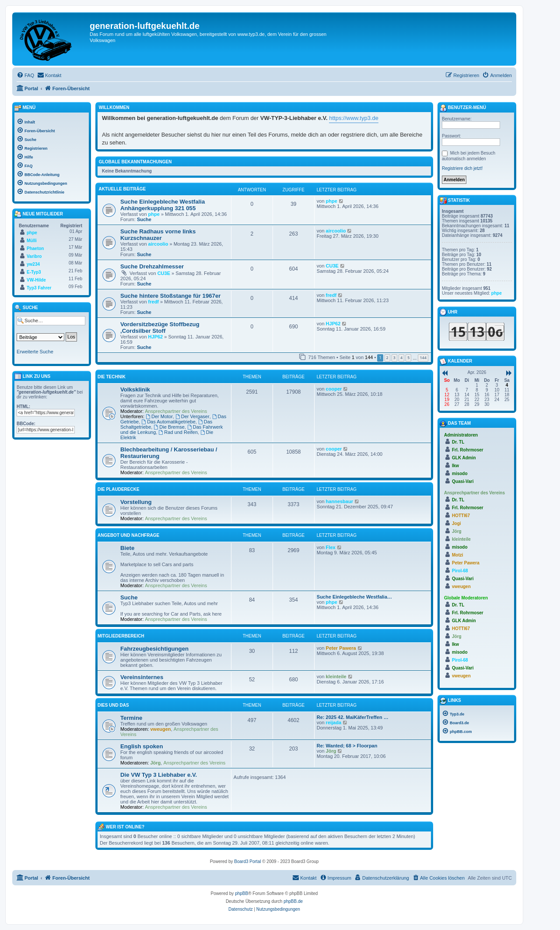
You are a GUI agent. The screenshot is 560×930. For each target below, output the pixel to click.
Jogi (457, 523)
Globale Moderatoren (466, 598)
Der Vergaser (192, 416)
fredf (154, 302)
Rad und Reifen (178, 432)
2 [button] (387, 358)
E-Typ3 (34, 272)
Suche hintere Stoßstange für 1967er (170, 296)
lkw (455, 466)
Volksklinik (135, 389)
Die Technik (112, 377)
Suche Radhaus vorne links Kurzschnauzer (158, 235)
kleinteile (336, 676)
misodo (460, 474)
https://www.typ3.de (354, 118)
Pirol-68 (460, 571)
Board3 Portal (247, 861)
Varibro (34, 256)
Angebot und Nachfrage (128, 535)
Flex (331, 547)
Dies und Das (113, 705)
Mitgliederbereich (121, 636)
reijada (334, 722)
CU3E (164, 273)
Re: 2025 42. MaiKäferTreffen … (353, 717)
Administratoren (461, 435)
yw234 (33, 264)
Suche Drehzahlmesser (152, 266)
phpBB (241, 893)
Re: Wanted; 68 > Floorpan (347, 746)
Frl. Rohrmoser (468, 450)
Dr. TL (458, 442)
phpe (154, 214)
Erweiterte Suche (35, 352)
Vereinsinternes (142, 677)
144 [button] (423, 358)
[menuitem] (25, 75)
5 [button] (408, 358)
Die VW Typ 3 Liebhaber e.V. (159, 775)
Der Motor (159, 416)
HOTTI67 (461, 516)
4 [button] (401, 358)
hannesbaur (339, 501)
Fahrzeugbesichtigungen (154, 649)
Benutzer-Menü (463, 108)
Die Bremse (169, 427)
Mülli (32, 241)
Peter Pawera (341, 648)
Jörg (156, 763)
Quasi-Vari (463, 481)
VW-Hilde (36, 280)
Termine (131, 718)
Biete (127, 548)
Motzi (458, 555)
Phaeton (35, 248)
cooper (334, 389)
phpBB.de (293, 901)
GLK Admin (464, 458)
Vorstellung (136, 502)
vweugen (161, 729)
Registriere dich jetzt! (462, 168)
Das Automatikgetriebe (168, 422)
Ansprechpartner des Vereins (176, 411)
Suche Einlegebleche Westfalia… (354, 597)
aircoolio (158, 244)
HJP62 (156, 337)
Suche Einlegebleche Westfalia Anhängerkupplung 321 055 (163, 205)
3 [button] (394, 358)
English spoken (142, 746)
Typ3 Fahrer (39, 288)
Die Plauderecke (119, 489)
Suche (144, 219)
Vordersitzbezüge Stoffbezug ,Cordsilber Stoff (160, 328)
